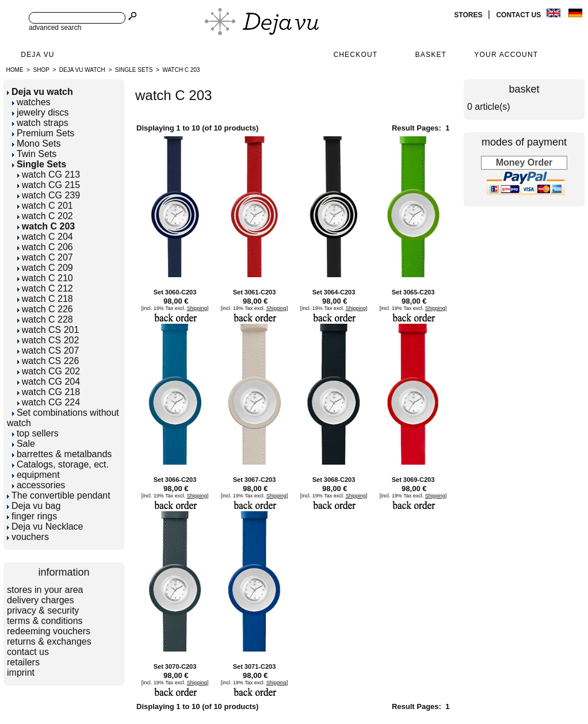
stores (469, 15)
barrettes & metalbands (62, 454)
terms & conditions (45, 621)
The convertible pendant (59, 495)
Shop (41, 70)
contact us (519, 15)
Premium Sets (43, 133)
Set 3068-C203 (334, 480)
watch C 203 (181, 70)
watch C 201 (45, 206)
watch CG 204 (49, 382)
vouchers (28, 537)
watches (31, 102)
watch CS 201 (48, 330)
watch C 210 (45, 278)
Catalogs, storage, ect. (60, 464)
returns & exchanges (49, 641)
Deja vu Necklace (45, 526)
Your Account (506, 55)
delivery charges (41, 600)
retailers (23, 662)
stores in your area (45, 590)
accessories (39, 485)
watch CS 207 (48, 350)
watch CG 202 (49, 371)
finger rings (32, 516)
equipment (36, 475)
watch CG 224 (49, 402)
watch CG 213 (49, 175)
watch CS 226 (48, 361)
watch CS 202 (48, 340)
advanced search (55, 28)
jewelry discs (41, 112)
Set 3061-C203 (255, 292)
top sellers (35, 433)
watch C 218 (45, 299)
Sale (24, 444)
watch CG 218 (49, 392)
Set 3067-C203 (255, 480)
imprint (21, 673)
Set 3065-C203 (413, 292)
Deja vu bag (34, 506)
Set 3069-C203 (413, 480)
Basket (431, 55)
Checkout (355, 55)
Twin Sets (34, 154)
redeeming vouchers (49, 631)
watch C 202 (45, 216)
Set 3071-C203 (255, 666)
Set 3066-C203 (175, 480)
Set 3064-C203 (334, 292)
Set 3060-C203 (175, 292)
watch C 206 (45, 247)
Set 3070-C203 (175, 666)
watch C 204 (45, 237)
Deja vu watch (82, 70)
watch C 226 (45, 309)
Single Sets (134, 70)
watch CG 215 (49, 185)
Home (15, 70)
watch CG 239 (49, 195)
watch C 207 (45, 257)
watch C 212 (45, 288)
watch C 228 (45, 319)
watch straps (40, 123)
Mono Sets (36, 143)
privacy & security (43, 610)
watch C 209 (45, 268)
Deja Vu (37, 55)
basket (524, 89)
